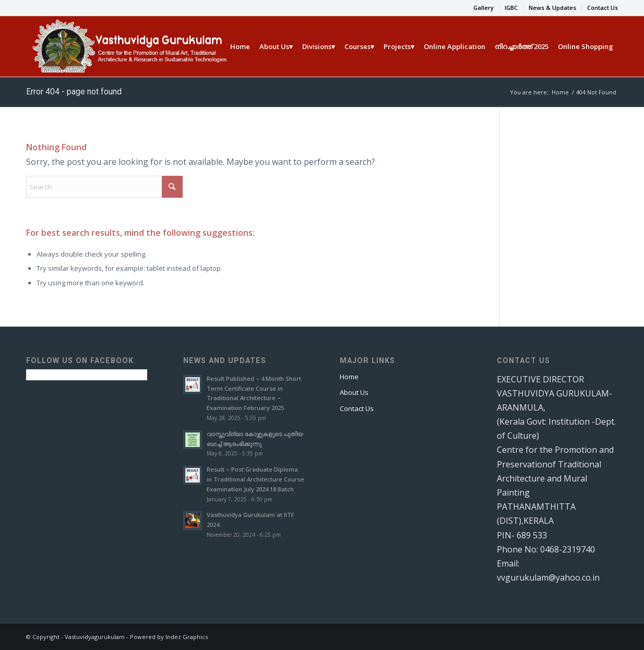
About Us (354, 392)
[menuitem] (484, 8)
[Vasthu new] (128, 46)
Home (349, 377)
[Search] (104, 187)
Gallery (484, 8)
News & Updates (552, 8)
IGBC (511, 8)
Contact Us (603, 8)
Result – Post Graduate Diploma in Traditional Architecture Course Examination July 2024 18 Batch (255, 479)
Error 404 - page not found (74, 92)
